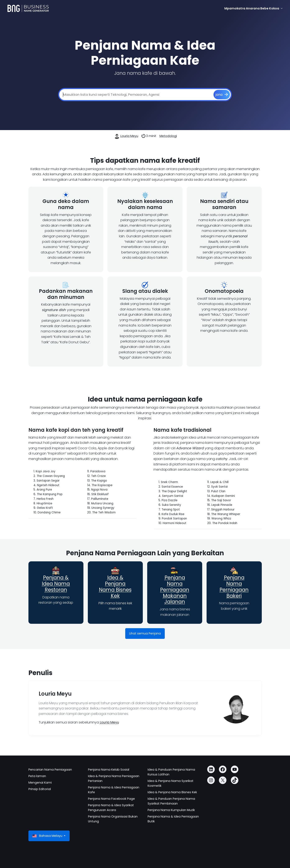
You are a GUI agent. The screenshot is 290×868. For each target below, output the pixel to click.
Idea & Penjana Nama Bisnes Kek (115, 587)
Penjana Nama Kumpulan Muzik (171, 810)
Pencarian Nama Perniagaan (50, 770)
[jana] (222, 95)
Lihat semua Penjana (145, 633)
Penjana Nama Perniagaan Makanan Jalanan (175, 590)
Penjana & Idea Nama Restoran (56, 584)
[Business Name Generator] (28, 8)
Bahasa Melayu (48, 836)
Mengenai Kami (40, 783)
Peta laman (37, 776)
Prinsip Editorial (40, 789)
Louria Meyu (129, 136)
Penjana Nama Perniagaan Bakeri (234, 587)
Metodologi (168, 136)
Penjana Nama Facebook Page (111, 799)
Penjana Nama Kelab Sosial (109, 770)
